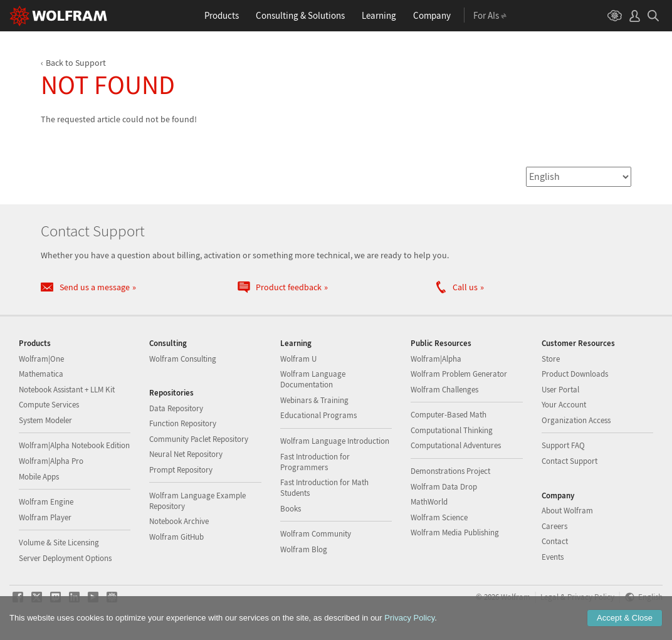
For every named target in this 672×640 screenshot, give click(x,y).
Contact (555, 541)
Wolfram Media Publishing (455, 532)
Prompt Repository (181, 470)
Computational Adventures (456, 445)
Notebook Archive (179, 521)
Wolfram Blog (304, 549)
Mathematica (41, 374)
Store (551, 359)
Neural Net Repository (186, 454)
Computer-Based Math (449, 415)
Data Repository (176, 408)
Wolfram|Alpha (436, 359)
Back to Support (76, 63)
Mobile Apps (39, 477)
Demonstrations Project (450, 471)
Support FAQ (563, 445)
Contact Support (570, 461)
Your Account (564, 405)
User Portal (560, 390)
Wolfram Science (439, 517)
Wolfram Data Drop (444, 487)
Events (553, 557)
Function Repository (183, 423)
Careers (554, 526)
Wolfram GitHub (176, 537)
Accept (625, 618)
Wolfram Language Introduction (335, 441)
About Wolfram (567, 511)
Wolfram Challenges (444, 390)
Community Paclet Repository (199, 439)
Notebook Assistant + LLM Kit (67, 390)
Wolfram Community (316, 534)
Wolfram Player (45, 517)
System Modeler (45, 420)
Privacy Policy (409, 618)
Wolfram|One (41, 359)
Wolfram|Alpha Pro (51, 461)
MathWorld (429, 502)
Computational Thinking (452, 430)
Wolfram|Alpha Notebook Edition (74, 445)
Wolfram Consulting (183, 359)
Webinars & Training (314, 400)
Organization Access (576, 420)
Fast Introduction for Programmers (315, 462)
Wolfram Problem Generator (459, 374)
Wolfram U (298, 359)
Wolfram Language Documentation (313, 379)
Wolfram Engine (46, 502)
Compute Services (49, 405)
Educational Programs (318, 415)
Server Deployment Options (65, 558)
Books (291, 509)
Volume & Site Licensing (59, 543)
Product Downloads (575, 374)
